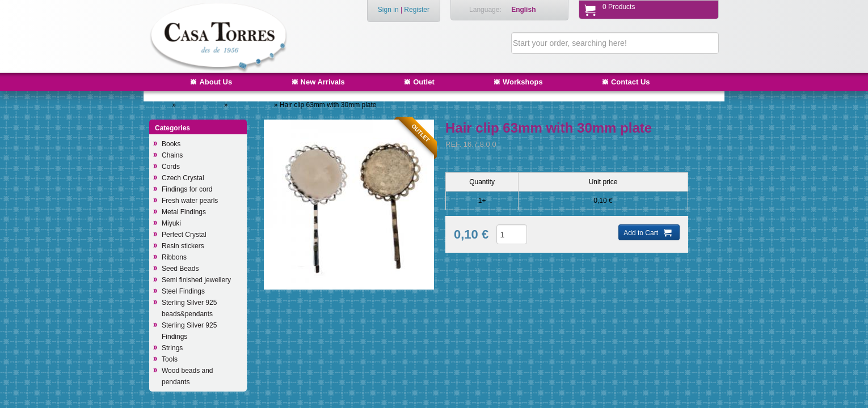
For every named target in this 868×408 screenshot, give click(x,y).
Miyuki (171, 223)
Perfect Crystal (184, 235)
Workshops (523, 82)
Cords (171, 167)
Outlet (424, 82)
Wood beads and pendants (187, 376)
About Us (216, 82)
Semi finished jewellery (196, 280)
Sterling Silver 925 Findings (189, 331)
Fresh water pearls (190, 201)
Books (171, 144)
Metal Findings (201, 105)
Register (417, 10)
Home (161, 105)
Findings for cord (187, 189)
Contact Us (631, 82)
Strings (172, 348)
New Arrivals (323, 82)
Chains (172, 155)
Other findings (252, 105)
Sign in (388, 10)
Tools (170, 359)
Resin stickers (183, 246)
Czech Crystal (183, 178)
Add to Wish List (479, 267)
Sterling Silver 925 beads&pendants (189, 308)
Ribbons (174, 257)
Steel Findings (183, 291)
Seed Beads (180, 269)
